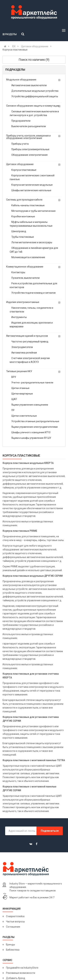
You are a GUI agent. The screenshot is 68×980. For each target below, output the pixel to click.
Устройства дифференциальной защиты (35, 96)
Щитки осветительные (24, 416)
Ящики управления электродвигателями (35, 427)
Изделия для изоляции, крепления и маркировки (31, 325)
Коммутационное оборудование (25, 267)
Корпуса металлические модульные (32, 185)
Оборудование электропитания (29, 155)
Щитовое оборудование (20, 164)
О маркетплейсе (15, 916)
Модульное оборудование (21, 80)
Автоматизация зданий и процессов (27, 336)
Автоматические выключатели (29, 85)
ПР (13, 410)
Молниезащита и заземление (28, 257)
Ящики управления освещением (30, 405)
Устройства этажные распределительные (35, 421)
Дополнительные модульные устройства (35, 91)
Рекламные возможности (21, 973)
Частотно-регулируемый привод (30, 342)
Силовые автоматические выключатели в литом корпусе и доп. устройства (34, 113)
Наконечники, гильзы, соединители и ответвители (31, 310)
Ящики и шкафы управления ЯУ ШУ (31, 438)
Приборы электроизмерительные (30, 149)
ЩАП (14, 399)
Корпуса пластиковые (24, 170)
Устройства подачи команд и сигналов (33, 293)
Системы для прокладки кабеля (24, 200)
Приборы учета (20, 144)
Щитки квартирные (22, 394)
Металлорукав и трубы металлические (33, 211)
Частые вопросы (15, 922)
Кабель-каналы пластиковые (28, 205)
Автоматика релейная (24, 353)
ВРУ (14, 377)
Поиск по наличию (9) (34, 60)
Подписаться (50, 831)
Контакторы (18, 272)
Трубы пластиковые (23, 237)
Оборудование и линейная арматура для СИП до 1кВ (34, 250)
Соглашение (13, 927)
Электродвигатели (22, 347)
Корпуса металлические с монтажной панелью (32, 177)
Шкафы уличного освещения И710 (31, 432)
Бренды (11, 945)
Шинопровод (19, 231)
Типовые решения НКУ (19, 371)
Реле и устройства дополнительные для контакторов (33, 285)
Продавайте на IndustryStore (22, 968)
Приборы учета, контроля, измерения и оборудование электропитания (28, 137)
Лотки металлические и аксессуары (32, 242)
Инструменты (19, 317)
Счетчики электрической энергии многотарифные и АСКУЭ (30, 360)
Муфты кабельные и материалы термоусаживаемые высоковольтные (31, 224)
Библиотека (13, 950)
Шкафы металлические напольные (31, 190)
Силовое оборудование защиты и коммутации (33, 106)
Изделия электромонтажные (23, 302)
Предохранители (21, 121)
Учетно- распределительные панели (32, 383)
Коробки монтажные (23, 216)
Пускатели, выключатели (25, 278)
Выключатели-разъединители (29, 126)
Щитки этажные (20, 388)
